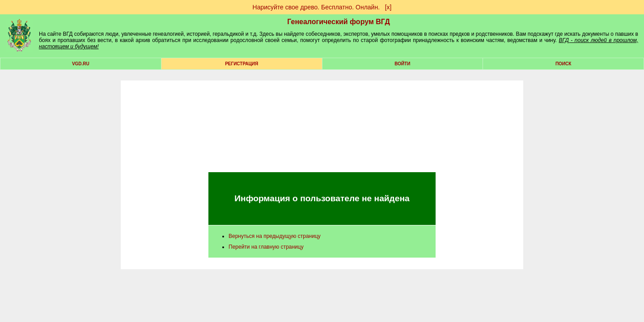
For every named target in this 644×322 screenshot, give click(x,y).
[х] (388, 7)
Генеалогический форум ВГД (339, 22)
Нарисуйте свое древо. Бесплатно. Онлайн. (316, 7)
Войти (402, 64)
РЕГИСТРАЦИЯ (241, 64)
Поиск (563, 64)
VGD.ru (81, 64)
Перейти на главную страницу (266, 247)
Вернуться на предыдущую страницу (275, 236)
